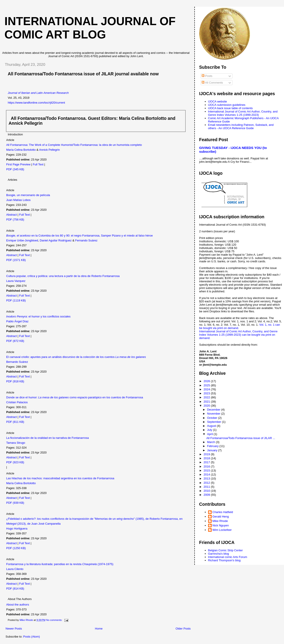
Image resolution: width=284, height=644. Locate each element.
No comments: (55, 620)
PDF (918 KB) (15, 381)
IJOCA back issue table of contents (231, 108)
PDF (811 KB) (15, 422)
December (214, 410)
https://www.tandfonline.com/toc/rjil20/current (36, 103)
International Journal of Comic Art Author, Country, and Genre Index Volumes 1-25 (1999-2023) (243, 113)
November (214, 414)
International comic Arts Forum (228, 557)
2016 (207, 466)
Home (99, 629)
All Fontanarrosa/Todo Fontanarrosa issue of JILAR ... (241, 438)
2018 (207, 458)
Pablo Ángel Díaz (17, 321)
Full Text (38, 164)
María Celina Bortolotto (21, 150)
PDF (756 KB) (15, 220)
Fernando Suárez (86, 240)
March (211, 442)
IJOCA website (218, 101)
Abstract (12, 215)
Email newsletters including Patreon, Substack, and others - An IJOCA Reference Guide (241, 126)
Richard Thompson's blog (224, 560)
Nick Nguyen (221, 525)
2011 (207, 487)
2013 (207, 478)
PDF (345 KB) (15, 169)
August (212, 426)
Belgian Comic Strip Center (226, 550)
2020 (207, 406)
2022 (207, 397)
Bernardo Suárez (17, 362)
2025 (207, 385)
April (210, 434)
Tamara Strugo (16, 443)
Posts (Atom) (32, 637)
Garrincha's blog (219, 554)
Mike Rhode (220, 521)
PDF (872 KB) (15, 341)
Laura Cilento (15, 569)
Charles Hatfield (223, 512)
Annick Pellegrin (49, 150)
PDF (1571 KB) (16, 260)
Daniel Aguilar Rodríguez (56, 240)
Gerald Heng (221, 517)
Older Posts (183, 629)
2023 (207, 393)
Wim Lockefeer (222, 530)
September (214, 422)
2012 (207, 483)
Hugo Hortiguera (17, 529)
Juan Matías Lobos (18, 200)
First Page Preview (18, 164)
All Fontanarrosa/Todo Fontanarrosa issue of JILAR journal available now (83, 74)
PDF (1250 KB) (16, 548)
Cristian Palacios (17, 402)
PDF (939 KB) (15, 503)
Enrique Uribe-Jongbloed (22, 240)
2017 (207, 462)
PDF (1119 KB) (16, 300)
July (210, 430)
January (213, 450)
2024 (207, 389)
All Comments (212, 83)
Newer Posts (14, 629)
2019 (207, 454)
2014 (207, 474)
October (213, 418)
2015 (207, 470)
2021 (207, 402)
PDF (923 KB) (15, 462)
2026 (207, 381)
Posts (207, 76)
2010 (207, 491)
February (213, 446)
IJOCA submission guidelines (227, 105)
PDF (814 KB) (15, 589)
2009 (207, 495)
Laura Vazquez (16, 281)
